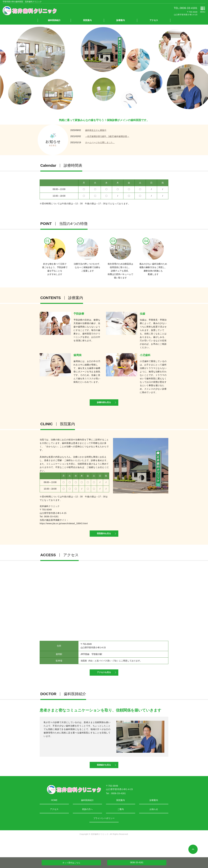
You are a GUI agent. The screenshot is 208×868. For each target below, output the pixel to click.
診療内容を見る (104, 406)
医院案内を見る (104, 541)
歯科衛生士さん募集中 (96, 130)
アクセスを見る (104, 684)
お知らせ (154, 826)
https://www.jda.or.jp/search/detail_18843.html (64, 528)
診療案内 (121, 20)
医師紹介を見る (104, 781)
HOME (54, 817)
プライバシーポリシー (104, 835)
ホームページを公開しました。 (100, 142)
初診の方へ (87, 826)
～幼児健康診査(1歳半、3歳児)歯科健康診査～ (107, 136)
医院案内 (87, 20)
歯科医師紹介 (54, 20)
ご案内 (121, 826)
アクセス (154, 20)
